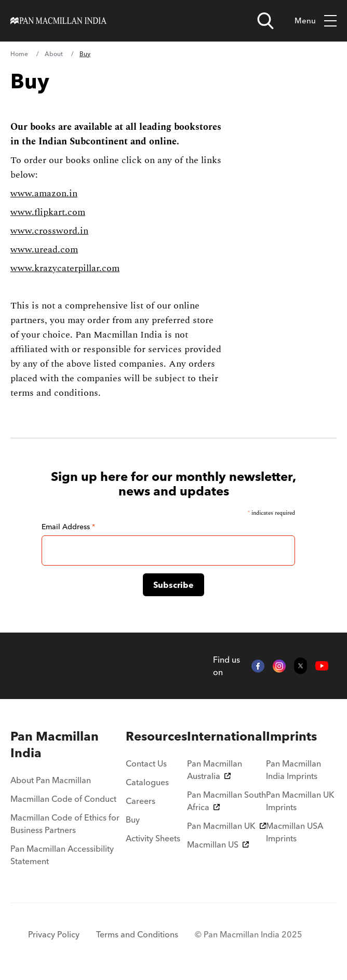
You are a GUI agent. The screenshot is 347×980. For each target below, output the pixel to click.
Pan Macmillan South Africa (226, 801)
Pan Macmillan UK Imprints (300, 801)
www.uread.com (44, 250)
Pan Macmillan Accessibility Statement (62, 855)
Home (19, 54)
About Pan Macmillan (51, 780)
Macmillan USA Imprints (295, 832)
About (54, 54)
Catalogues (147, 782)
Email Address (68, 527)
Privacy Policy (54, 934)
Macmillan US (218, 844)
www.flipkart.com (48, 212)
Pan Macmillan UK (226, 826)
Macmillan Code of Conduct (63, 799)
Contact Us (146, 763)
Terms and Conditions (137, 934)
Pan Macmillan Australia (215, 770)
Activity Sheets (153, 838)
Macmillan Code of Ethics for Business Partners (65, 824)
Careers (141, 801)
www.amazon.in (44, 193)
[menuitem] (68, 745)
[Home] (58, 21)
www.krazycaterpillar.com (65, 268)
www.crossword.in (49, 231)
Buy (133, 820)
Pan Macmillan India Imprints (293, 770)
